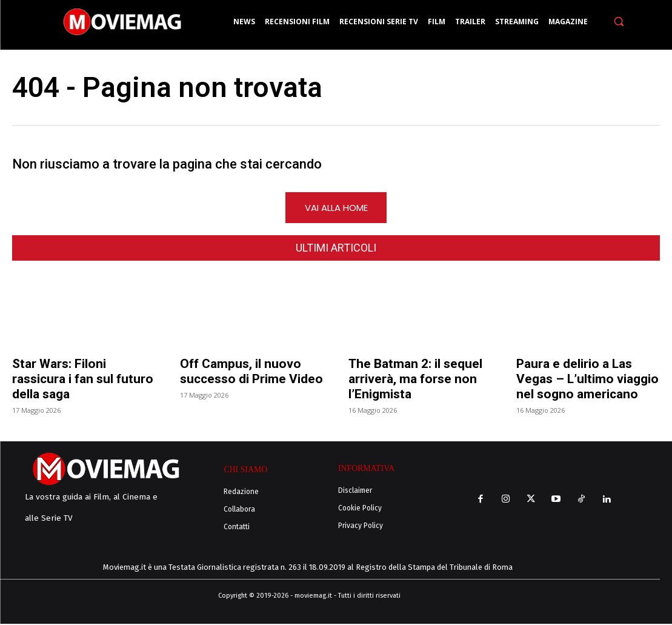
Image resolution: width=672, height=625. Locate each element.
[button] (619, 22)
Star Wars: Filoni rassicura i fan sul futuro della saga (83, 381)
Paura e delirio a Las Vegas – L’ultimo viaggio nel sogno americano (587, 381)
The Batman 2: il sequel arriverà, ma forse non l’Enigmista (415, 381)
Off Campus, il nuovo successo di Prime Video (251, 374)
